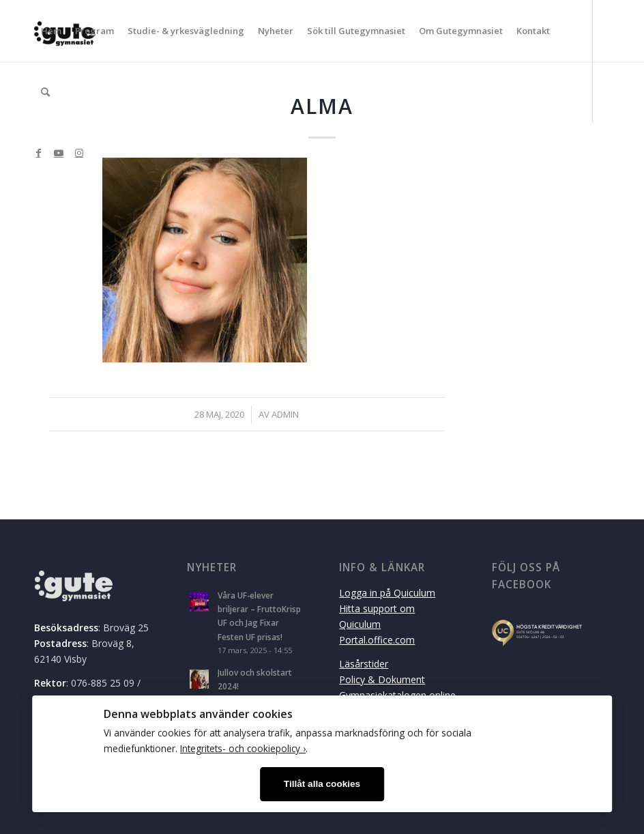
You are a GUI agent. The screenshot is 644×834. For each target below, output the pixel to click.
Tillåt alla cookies (322, 784)
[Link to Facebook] (38, 153)
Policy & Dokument (382, 679)
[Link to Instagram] (79, 153)
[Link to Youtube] (59, 153)
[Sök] (45, 92)
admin (285, 414)
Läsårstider (364, 664)
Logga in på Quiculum (387, 593)
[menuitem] (51, 31)
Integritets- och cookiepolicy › (243, 748)
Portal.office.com (377, 640)
